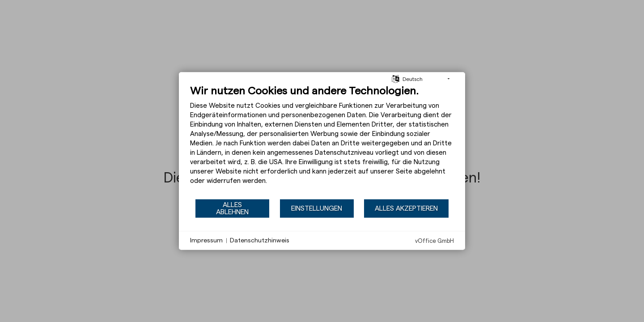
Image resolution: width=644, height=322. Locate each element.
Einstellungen (317, 208)
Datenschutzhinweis (260, 240)
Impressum (206, 240)
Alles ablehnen (232, 208)
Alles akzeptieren (406, 208)
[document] (322, 142)
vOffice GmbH (434, 241)
